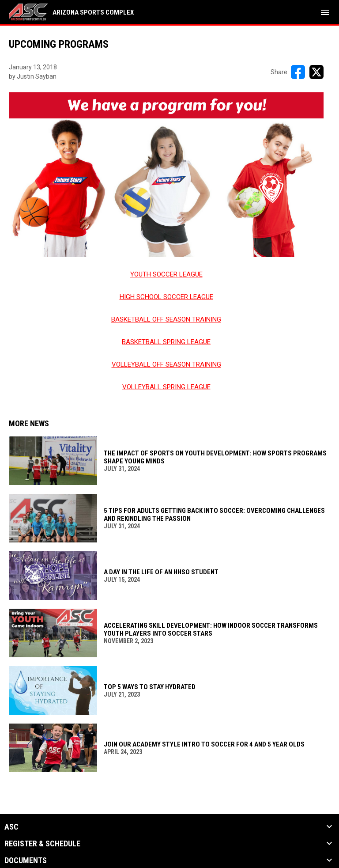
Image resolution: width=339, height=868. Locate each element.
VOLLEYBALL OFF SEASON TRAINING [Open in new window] (166, 364)
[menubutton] (325, 12)
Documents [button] (26, 860)
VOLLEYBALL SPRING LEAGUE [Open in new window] (166, 387)
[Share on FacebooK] (298, 72)
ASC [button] (11, 827)
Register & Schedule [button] (42, 844)
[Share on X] (316, 72)
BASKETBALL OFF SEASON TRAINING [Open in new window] (166, 319)
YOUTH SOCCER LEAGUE (166, 274)
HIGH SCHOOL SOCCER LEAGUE (166, 297)
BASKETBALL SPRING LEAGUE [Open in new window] (166, 342)
